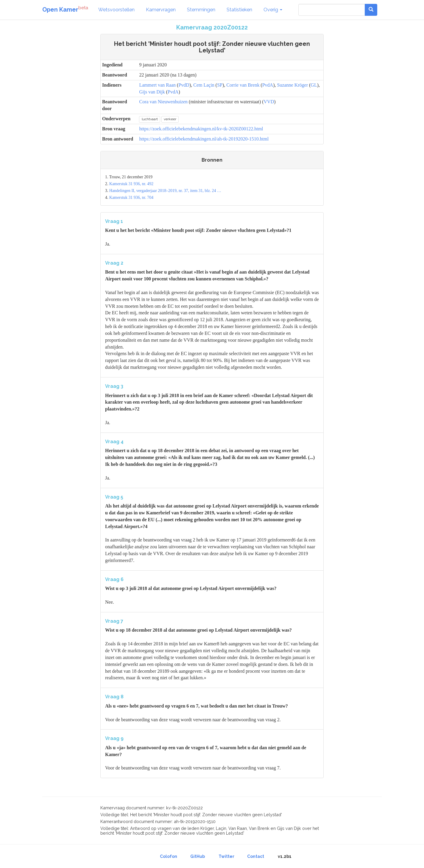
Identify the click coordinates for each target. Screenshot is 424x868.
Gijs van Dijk (152, 92)
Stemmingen (201, 10)
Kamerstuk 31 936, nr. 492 (131, 184)
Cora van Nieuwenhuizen (163, 102)
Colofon (169, 856)
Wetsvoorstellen (116, 10)
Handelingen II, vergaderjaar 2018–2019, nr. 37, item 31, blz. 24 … (165, 191)
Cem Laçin (204, 85)
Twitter (226, 856)
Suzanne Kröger (293, 85)
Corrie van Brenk (243, 85)
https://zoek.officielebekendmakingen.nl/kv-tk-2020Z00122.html (201, 129)
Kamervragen (161, 10)
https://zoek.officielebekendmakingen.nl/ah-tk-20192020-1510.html (204, 139)
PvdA (268, 85)
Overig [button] (273, 10)
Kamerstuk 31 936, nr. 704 (131, 198)
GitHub (198, 856)
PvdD (184, 85)
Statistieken (239, 10)
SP (220, 85)
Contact (256, 856)
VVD (269, 102)
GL (314, 85)
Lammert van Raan (157, 85)
